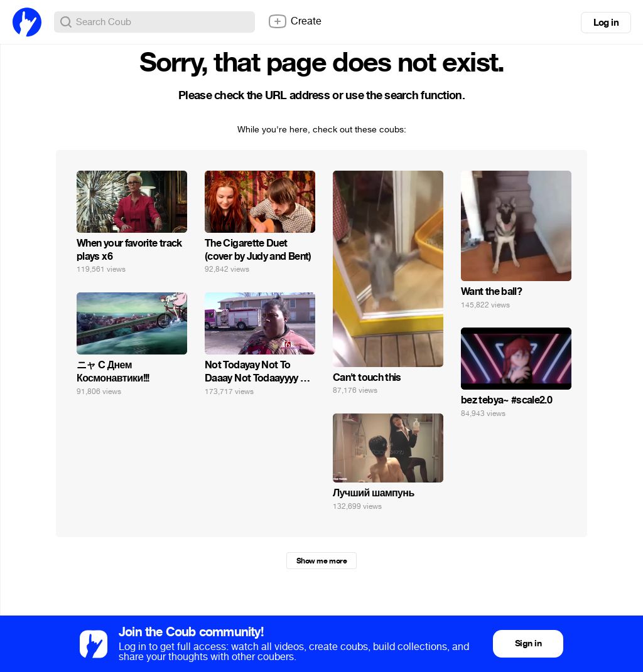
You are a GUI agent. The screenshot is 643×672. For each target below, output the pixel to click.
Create (294, 21)
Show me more (321, 561)
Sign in (528, 643)
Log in (606, 23)
